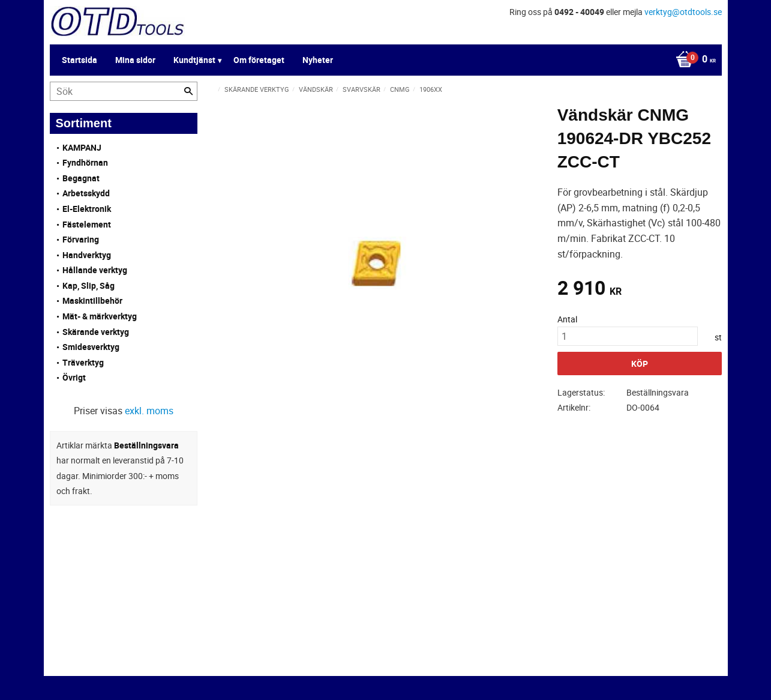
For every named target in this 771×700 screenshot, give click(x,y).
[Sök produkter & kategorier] (124, 91)
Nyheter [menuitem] (318, 60)
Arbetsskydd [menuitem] (86, 193)
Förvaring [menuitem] (81, 239)
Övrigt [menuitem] (74, 377)
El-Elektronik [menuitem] (87, 209)
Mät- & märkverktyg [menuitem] (100, 316)
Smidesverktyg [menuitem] (91, 347)
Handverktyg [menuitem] (87, 255)
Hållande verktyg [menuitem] (95, 270)
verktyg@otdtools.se (683, 12)
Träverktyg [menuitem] (83, 362)
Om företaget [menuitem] (259, 60)
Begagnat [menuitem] (81, 178)
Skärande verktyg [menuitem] (96, 332)
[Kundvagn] (692, 60)
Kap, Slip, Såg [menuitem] (88, 285)
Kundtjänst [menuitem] (194, 60)
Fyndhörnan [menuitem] (85, 162)
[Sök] (188, 91)
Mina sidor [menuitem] (135, 60)
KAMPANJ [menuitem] (82, 147)
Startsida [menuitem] (79, 60)
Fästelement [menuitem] (87, 224)
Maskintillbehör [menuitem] (92, 300)
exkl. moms (149, 411)
